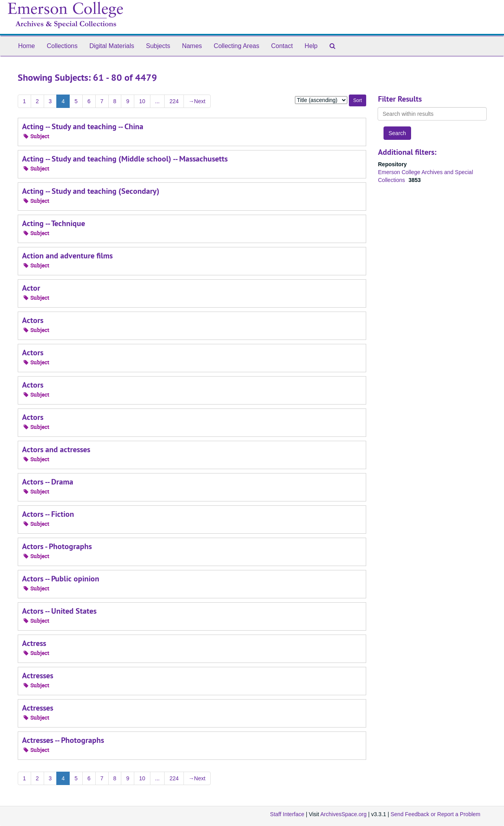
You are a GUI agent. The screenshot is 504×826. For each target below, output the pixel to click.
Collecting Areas (237, 46)
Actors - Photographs (57, 546)
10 (142, 101)
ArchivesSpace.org (343, 814)
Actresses (38, 676)
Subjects (158, 46)
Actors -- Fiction (48, 514)
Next (197, 101)
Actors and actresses (56, 449)
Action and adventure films (67, 256)
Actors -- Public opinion (61, 579)
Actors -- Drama (48, 482)
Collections (62, 46)
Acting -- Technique (54, 223)
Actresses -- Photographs (63, 740)
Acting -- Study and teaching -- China (83, 126)
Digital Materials (112, 46)
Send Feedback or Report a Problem (435, 814)
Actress (34, 643)
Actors (33, 320)
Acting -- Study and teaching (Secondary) (91, 191)
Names (192, 46)
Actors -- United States (59, 611)
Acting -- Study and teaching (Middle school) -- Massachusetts (125, 159)
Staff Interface (287, 814)
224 (174, 101)
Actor (31, 288)
